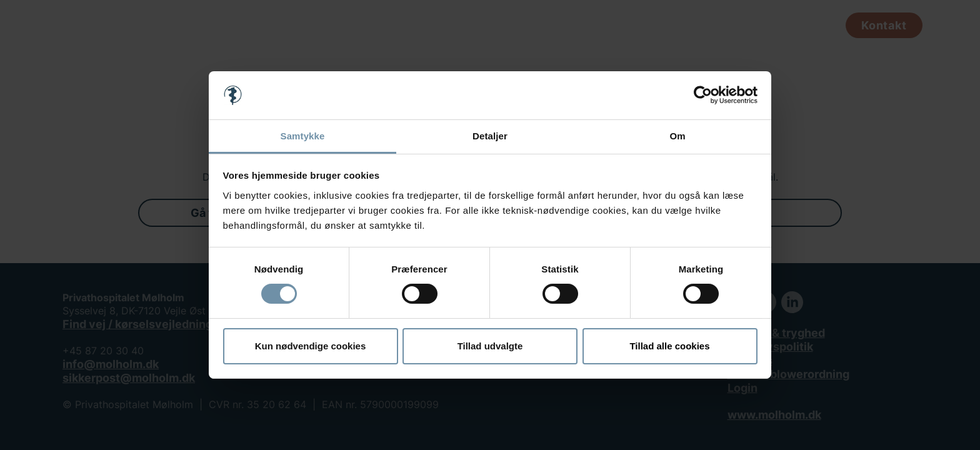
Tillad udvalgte (490, 346)
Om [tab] (677, 136)
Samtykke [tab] (303, 136)
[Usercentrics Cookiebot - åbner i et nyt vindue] (703, 95)
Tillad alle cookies (669, 346)
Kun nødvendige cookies (311, 346)
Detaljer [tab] (490, 136)
